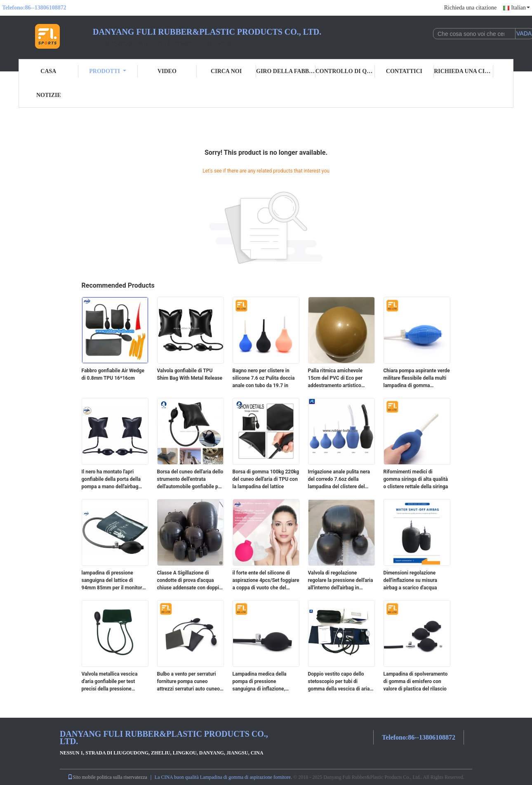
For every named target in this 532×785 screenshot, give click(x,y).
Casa (48, 71)
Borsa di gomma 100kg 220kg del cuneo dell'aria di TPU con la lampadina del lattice (266, 479)
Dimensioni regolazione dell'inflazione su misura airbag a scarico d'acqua (410, 580)
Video (167, 71)
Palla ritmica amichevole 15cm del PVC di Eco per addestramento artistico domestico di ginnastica (335, 378)
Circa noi (226, 71)
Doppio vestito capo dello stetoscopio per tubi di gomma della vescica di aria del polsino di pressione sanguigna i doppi (339, 682)
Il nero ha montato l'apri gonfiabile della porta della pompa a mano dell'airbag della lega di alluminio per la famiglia (113, 480)
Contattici (404, 71)
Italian (520, 8)
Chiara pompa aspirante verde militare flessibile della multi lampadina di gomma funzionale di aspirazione (417, 378)
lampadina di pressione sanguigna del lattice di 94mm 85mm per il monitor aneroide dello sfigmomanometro (112, 581)
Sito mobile (82, 777)
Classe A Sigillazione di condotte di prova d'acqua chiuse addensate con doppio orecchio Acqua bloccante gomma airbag (189, 581)
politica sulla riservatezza (122, 777)
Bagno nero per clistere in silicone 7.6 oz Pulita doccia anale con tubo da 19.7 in (264, 378)
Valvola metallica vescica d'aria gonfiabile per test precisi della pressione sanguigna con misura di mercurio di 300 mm (110, 682)
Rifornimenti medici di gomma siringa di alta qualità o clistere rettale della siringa (416, 479)
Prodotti (108, 71)
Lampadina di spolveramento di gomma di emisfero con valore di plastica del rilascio (416, 681)
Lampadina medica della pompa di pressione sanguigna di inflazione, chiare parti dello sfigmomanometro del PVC (262, 682)
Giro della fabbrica (286, 71)
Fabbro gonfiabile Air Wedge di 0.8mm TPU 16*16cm (113, 374)
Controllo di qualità (345, 71)
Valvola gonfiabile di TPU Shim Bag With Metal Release (190, 374)
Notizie (49, 95)
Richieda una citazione (471, 8)
